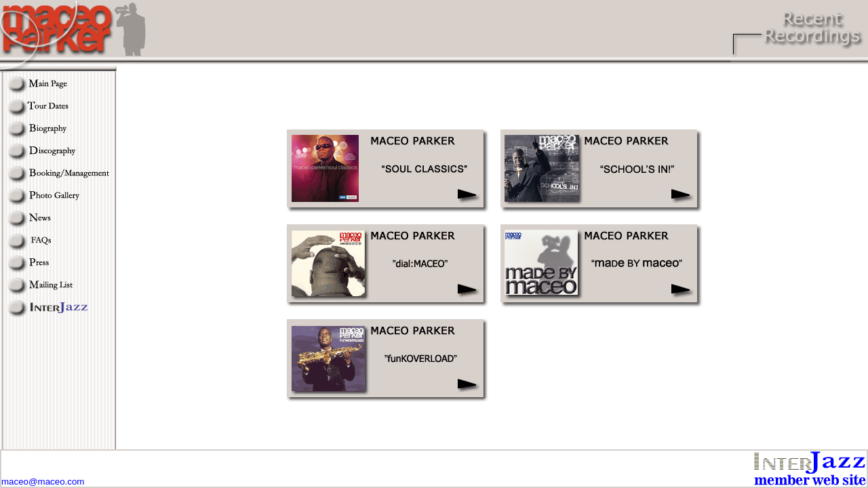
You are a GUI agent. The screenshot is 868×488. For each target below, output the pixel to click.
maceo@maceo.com (43, 482)
